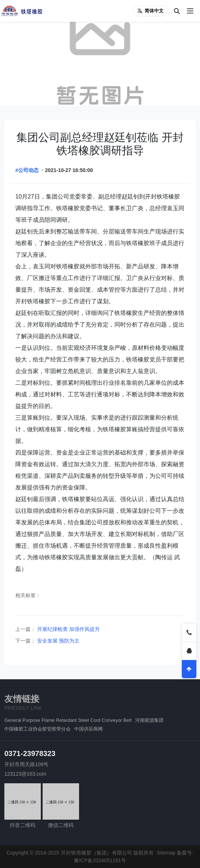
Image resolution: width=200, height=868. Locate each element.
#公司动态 (27, 170)
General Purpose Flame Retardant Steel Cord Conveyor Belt (68, 720)
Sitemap (166, 853)
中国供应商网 (89, 729)
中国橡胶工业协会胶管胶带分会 (38, 729)
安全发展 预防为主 (58, 641)
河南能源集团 (149, 720)
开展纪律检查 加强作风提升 (68, 629)
